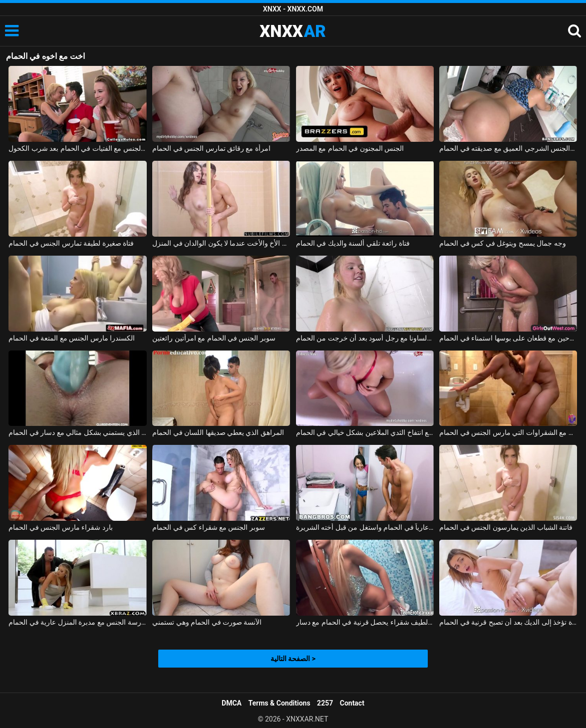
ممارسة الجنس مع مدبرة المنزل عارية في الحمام (77, 622)
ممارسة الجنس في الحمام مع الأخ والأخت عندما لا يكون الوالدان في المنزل (221, 243)
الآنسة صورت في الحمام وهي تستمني (207, 622)
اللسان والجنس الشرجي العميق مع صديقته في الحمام (508, 148)
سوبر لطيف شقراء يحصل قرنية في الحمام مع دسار (365, 622)
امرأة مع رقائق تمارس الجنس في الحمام (211, 148)
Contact (352, 703)
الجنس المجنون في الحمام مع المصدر (350, 148)
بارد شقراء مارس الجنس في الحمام (60, 527)
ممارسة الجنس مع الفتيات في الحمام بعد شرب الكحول (77, 148)
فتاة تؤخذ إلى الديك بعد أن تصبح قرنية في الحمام (508, 622)
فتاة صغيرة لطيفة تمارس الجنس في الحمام (71, 243)
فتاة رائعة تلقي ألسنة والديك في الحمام (353, 243)
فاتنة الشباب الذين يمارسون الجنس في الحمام (506, 527)
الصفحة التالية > (293, 659)
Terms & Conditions (280, 703)
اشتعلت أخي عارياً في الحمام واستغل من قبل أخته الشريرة (365, 527)
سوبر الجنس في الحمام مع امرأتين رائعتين (214, 338)
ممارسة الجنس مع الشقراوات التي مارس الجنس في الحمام (508, 432)
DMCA (232, 703)
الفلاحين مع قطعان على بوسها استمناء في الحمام (508, 338)
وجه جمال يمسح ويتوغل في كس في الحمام (502, 243)
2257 (325, 703)
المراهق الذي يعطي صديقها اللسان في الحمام (218, 432)
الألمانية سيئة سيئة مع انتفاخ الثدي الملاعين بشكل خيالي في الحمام (365, 432)
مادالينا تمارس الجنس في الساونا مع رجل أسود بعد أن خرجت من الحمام (365, 338)
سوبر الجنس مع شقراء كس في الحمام (209, 527)
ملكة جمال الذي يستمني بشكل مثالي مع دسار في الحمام (77, 432)
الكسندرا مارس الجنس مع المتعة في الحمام (72, 338)
